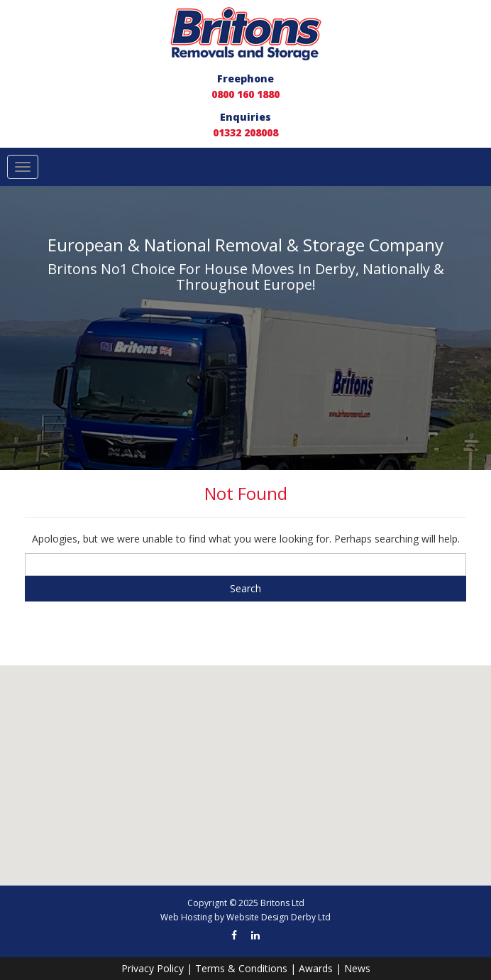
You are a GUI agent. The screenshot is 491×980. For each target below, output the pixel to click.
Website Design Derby (271, 917)
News (357, 968)
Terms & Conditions (241, 968)
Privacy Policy (153, 968)
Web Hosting (186, 917)
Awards (316, 968)
